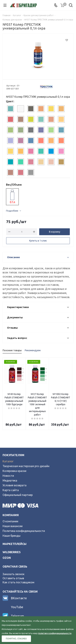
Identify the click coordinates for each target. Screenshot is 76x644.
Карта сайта (11, 480)
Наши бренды (12, 525)
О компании (10, 511)
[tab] (10, 109)
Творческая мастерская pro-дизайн (26, 456)
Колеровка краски (14, 461)
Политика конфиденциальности (24, 521)
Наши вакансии (13, 516)
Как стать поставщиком (18, 572)
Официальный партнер (18, 485)
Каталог (8, 451)
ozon (7, 547)
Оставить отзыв (13, 568)
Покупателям (13, 445)
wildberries (12, 542)
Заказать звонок (13, 564)
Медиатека (10, 470)
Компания (11, 505)
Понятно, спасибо (16, 639)
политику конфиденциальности (55, 633)
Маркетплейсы (15, 534)
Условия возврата (15, 475)
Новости (8, 465)
